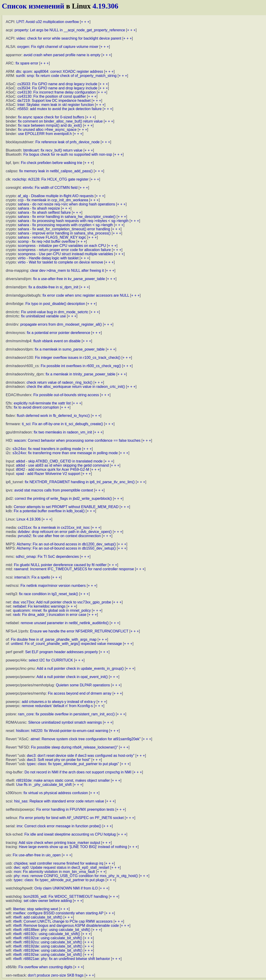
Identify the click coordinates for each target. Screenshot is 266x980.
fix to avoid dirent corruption (36, 407)
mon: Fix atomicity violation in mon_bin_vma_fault (54, 872)
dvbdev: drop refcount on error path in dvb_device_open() (65, 532)
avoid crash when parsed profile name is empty (62, 55)
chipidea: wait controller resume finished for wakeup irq (59, 863)
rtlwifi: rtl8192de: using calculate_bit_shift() (48, 946)
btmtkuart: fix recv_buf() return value (53, 150)
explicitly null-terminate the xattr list (42, 403)
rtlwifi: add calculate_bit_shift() (38, 917)
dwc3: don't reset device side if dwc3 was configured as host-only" (81, 756)
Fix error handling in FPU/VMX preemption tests (75, 809)
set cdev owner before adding (48, 901)
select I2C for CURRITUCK (51, 660)
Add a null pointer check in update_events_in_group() (80, 668)
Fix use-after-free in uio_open (37, 855)
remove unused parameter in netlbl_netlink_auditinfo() (65, 623)
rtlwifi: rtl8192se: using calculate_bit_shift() (48, 955)
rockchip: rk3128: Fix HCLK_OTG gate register (50, 179)
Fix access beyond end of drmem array (80, 693)
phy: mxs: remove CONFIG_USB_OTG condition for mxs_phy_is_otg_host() (76, 876)
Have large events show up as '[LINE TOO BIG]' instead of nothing (73, 847)
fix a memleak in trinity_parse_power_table (80, 374)
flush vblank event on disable (57, 341)
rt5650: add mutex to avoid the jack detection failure (60, 109)
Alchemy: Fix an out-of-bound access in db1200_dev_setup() (66, 544)
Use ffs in (44, 785)
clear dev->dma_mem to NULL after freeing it (67, 271)
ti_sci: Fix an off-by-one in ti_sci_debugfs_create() (62, 424)
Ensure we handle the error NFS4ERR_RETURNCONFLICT (79, 631)
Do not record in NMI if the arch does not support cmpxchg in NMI (78, 772)
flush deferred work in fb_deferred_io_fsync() (53, 416)
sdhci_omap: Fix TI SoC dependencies (47, 557)
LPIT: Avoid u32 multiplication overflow (48, 22)
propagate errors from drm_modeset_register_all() (61, 324)
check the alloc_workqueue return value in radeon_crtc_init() (76, 387)
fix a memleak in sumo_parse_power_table (70, 349)
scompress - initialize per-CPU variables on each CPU (62, 246)
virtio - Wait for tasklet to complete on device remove (60, 262)
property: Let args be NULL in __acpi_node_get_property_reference (70, 30)
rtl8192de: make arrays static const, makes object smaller (63, 780)
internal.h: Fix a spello (32, 577)
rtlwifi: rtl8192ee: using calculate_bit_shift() (48, 950)
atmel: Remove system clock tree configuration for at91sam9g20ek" (86, 739)
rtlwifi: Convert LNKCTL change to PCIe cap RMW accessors (63, 921)
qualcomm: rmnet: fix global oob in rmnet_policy (52, 610)
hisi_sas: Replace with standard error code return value (59, 801)
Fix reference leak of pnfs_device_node (67, 142)
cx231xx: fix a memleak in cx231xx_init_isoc (54, 528)
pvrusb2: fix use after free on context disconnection (59, 536)
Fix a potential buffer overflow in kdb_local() (49, 511)
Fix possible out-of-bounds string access (66, 395)
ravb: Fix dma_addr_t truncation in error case (50, 615)
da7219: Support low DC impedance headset (54, 101)
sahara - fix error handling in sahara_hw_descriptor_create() (67, 217)
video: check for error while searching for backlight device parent (69, 38)
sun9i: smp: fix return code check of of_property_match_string (66, 76)
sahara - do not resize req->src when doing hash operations (66, 204)
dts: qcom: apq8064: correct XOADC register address (59, 72)
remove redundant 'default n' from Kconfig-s (57, 706)
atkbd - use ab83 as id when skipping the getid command (62, 465)
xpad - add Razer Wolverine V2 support (48, 474)
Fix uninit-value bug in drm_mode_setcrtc (55, 312)
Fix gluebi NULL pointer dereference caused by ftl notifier (60, 565)
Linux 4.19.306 (29, 519)
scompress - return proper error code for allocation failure (64, 250)
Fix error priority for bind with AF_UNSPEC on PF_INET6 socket (72, 818)
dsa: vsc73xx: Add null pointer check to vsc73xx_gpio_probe (62, 602)
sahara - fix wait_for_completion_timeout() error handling (64, 229)
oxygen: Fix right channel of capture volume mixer (58, 47)
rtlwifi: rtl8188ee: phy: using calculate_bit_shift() (52, 930)
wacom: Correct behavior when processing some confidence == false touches (77, 440)
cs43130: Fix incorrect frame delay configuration (57, 92)
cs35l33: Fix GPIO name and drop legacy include (57, 84)
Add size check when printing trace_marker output (59, 843)
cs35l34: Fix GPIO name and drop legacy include (57, 88)
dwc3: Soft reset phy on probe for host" (59, 760)
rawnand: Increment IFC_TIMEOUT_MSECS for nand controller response (74, 569)
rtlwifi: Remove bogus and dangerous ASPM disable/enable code (66, 926)
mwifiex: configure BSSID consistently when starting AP (58, 913)
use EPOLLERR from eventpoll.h (45, 134)
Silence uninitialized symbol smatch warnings (65, 722)
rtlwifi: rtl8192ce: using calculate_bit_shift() (48, 938)
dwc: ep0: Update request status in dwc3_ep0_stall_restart (61, 867)
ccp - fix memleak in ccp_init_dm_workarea (53, 200)
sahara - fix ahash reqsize (39, 208)
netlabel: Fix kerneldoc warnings (39, 606)
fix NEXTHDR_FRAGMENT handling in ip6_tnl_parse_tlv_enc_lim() (80, 482)
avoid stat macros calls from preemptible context (54, 490)
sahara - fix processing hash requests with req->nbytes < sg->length (73, 221)
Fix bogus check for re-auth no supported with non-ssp (68, 154)
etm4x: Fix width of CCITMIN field (50, 188)
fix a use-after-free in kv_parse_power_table (69, 279)
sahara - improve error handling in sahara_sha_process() (64, 233)
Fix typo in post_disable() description (55, 304)
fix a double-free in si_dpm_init (53, 287)
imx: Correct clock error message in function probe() (59, 826)
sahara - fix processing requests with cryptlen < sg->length (65, 225)
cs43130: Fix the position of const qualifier (52, 96)
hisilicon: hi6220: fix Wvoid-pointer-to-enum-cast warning (62, 731)
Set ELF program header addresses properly (62, 652)
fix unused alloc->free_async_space (47, 130)
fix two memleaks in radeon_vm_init (63, 432)
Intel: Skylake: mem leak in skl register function (56, 105)
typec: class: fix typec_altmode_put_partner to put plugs (59, 880)
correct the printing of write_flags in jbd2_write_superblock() (63, 499)
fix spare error (27, 63)
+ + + (85, 22)
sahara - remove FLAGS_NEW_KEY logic (52, 237)
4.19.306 (106, 6)
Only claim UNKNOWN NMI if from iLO (66, 888)
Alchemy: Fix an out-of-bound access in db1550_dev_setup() (66, 548)
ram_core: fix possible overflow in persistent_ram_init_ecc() (66, 714)
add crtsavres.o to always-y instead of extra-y (59, 702)
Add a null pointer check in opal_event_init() (72, 677)
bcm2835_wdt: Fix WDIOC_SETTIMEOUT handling (66, 897)
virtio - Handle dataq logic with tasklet (48, 258)
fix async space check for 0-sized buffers (51, 117)
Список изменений (33, 6)
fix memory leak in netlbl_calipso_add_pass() (56, 171)
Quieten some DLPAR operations (83, 685)
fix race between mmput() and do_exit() (50, 125)
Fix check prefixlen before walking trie (52, 163)
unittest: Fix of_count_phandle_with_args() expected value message (66, 644)
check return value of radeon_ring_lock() (60, 382)
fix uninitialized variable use (44, 316)
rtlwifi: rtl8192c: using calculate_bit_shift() (47, 934)
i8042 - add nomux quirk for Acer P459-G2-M (52, 470)
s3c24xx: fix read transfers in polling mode (47, 449)
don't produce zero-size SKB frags (56, 975)
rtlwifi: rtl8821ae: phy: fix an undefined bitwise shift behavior (62, 959)
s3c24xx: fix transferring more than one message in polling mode (65, 453)
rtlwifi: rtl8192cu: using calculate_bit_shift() (48, 942)
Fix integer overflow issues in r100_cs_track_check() (78, 358)
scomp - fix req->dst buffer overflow (46, 241)
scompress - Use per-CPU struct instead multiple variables (65, 254)
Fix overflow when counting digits (45, 967)
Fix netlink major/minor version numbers (53, 586)
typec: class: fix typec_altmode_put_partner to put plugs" (73, 764)
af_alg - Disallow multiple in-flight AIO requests (56, 196)
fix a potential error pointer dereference (59, 333)
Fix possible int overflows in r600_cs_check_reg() (81, 366)
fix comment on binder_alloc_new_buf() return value (60, 121)
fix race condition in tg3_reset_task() (49, 594)
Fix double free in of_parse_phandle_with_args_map (54, 639)
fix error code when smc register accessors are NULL (86, 295)
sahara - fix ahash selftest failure (44, 212)
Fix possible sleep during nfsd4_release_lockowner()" (74, 747)
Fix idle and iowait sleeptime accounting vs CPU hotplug (70, 834)
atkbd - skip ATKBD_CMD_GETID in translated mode (59, 461)
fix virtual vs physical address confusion (56, 793)
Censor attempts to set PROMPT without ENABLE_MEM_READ (66, 507)
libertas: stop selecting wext (36, 909)
